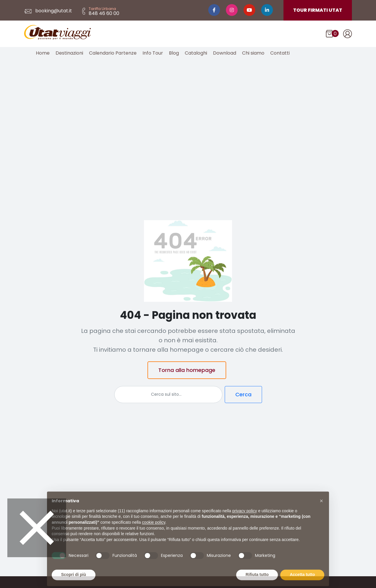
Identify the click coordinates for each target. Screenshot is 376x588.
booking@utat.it (48, 11)
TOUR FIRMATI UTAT (318, 10)
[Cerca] (168, 395)
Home (43, 53)
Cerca (243, 394)
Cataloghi (196, 53)
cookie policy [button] (153, 532)
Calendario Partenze (113, 53)
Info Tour (153, 53)
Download (225, 53)
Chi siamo (253, 53)
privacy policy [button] (245, 520)
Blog (174, 53)
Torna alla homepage (187, 370)
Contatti (280, 53)
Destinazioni (69, 53)
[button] (321, 510)
